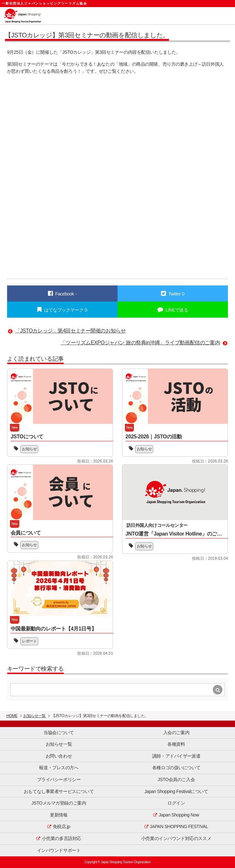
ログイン (176, 803)
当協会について (59, 733)
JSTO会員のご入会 (176, 779)
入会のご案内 (176, 733)
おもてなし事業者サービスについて (59, 791)
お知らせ (29, 449)
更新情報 (59, 815)
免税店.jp (61, 826)
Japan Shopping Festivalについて (176, 791)
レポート (29, 641)
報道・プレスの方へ (59, 768)
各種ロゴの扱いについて (176, 768)
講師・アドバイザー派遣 (176, 756)
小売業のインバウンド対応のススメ (176, 838)
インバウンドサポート (59, 850)
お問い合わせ (59, 756)
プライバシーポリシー (59, 779)
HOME (12, 716)
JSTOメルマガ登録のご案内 (59, 803)
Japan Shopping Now (179, 815)
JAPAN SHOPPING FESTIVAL (179, 826)
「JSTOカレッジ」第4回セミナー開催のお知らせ (70, 331)
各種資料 (176, 744)
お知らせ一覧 (34, 716)
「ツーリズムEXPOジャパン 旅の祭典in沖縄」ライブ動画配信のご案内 (140, 343)
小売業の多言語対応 (61, 838)
